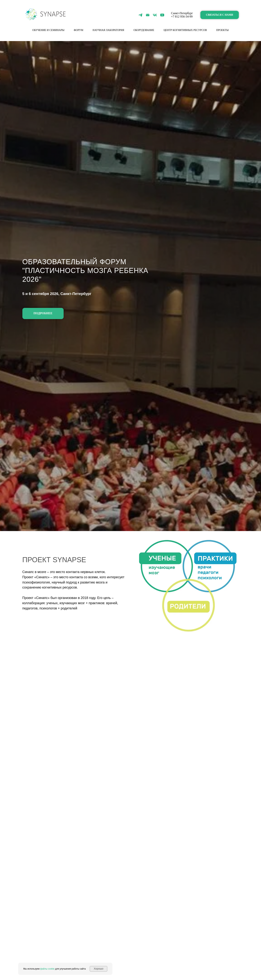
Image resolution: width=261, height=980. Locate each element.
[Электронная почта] (148, 15)
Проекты (222, 30)
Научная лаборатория (108, 30)
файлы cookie (47, 969)
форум (78, 30)
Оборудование (144, 30)
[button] (220, 15)
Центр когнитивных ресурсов (185, 30)
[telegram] (140, 15)
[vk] (155, 15)
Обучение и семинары (48, 30)
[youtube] (162, 15)
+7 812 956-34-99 (182, 17)
